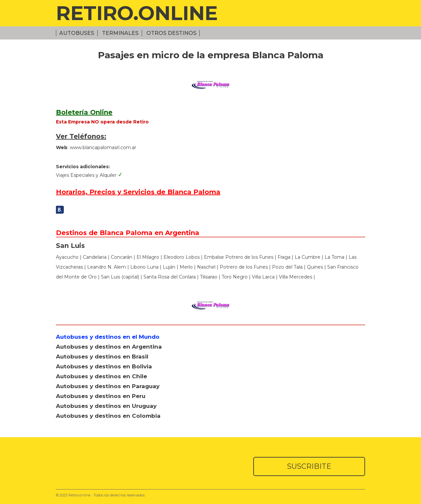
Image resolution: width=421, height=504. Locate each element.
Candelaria (95, 257)
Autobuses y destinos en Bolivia (104, 366)
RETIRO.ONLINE (137, 13)
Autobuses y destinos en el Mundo (108, 337)
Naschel (206, 267)
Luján (170, 267)
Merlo (186, 267)
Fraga (284, 257)
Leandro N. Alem (107, 267)
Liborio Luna (144, 267)
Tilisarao (209, 277)
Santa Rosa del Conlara (170, 277)
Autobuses (77, 33)
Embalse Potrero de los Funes (239, 257)
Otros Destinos (171, 33)
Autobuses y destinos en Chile (101, 376)
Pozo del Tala (287, 267)
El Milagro (148, 257)
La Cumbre (308, 257)
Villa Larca (263, 277)
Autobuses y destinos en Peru (101, 396)
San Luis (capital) (120, 277)
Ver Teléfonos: (81, 136)
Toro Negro (235, 277)
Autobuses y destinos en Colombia (108, 416)
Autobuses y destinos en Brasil (102, 357)
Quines (315, 267)
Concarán (122, 257)
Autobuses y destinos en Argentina (109, 347)
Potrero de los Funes (244, 267)
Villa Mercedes (296, 277)
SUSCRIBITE (309, 466)
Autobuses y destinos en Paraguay (108, 386)
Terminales (120, 33)
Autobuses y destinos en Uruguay (106, 406)
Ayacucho (67, 257)
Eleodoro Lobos (182, 257)
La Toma (334, 257)
